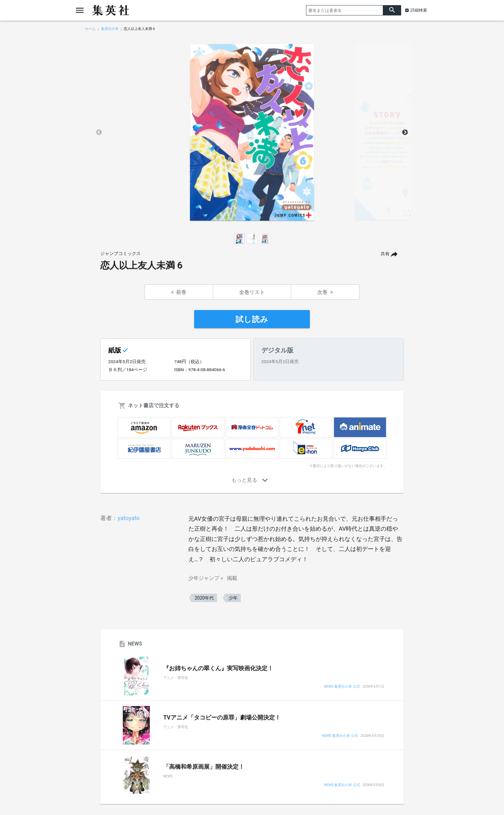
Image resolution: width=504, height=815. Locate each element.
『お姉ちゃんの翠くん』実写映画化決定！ (218, 668)
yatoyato (129, 518)
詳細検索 (419, 10)
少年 (233, 598)
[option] (252, 133)
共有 (385, 254)
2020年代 (204, 598)
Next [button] (405, 133)
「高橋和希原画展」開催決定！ (204, 767)
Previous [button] (99, 133)
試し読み (252, 319)
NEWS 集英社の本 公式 (342, 687)
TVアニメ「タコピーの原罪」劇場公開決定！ (222, 718)
